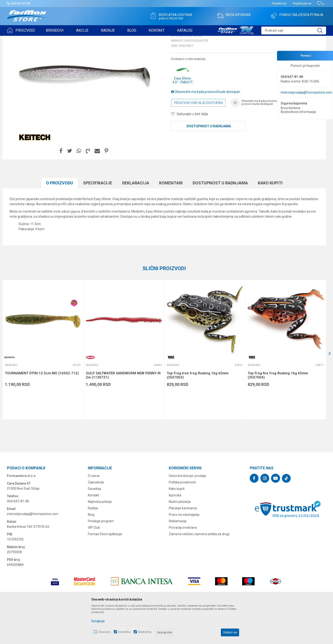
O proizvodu (60, 219)
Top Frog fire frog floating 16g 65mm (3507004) (278, 411)
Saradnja (94, 525)
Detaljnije (98, 621)
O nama (94, 512)
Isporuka (175, 531)
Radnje (93, 544)
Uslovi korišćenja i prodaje (187, 512)
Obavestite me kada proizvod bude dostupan (206, 128)
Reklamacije (178, 557)
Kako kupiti (270, 219)
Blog (91, 550)
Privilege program (101, 557)
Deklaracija (136, 219)
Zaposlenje (96, 518)
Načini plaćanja (180, 537)
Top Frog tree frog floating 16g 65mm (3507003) (198, 411)
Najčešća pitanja (100, 537)
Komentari (171, 219)
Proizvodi (33, 39)
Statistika (124, 632)
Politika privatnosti (182, 518)
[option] (43, 385)
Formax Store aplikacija (105, 570)
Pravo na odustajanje (184, 550)
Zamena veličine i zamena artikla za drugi (199, 570)
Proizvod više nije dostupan (198, 139)
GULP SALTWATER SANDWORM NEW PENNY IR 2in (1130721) (123, 411)
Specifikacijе (98, 219)
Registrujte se (302, 3)
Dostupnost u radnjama (209, 162)
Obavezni (105, 632)
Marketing (145, 632)
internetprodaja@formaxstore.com (306, 92)
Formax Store (15, 39)
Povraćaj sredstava (183, 563)
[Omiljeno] (320, 4)
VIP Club (94, 563)
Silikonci (64, 39)
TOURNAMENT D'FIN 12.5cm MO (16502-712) (42, 409)
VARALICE (49, 39)
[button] (294, 31)
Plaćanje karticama (183, 544)
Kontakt (94, 531)
